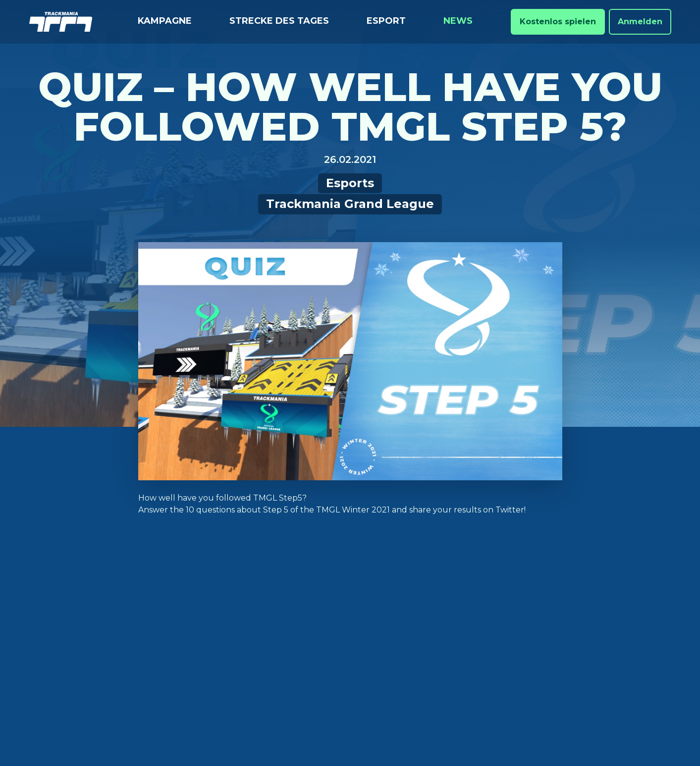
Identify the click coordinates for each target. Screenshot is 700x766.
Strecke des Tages (279, 21)
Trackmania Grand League (350, 204)
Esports (350, 183)
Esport (386, 21)
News (458, 21)
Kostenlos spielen (558, 22)
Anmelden (640, 22)
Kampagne (165, 21)
